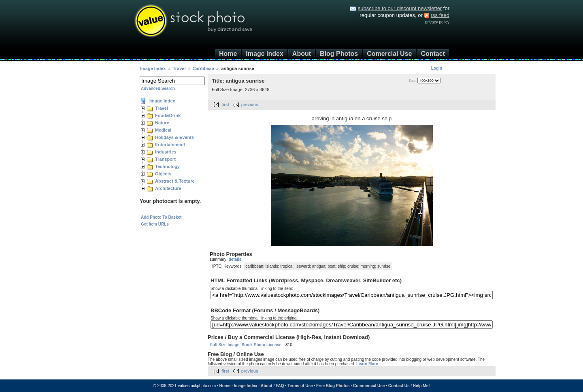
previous (250, 105)
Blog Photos (339, 54)
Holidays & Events (174, 137)
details (235, 259)
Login (437, 68)
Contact (433, 54)
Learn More (367, 364)
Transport (165, 159)
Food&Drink (168, 115)
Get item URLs (155, 224)
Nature (162, 123)
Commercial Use (369, 386)
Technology (167, 166)
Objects (163, 174)
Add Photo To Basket (161, 217)
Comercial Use (389, 54)
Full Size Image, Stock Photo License (246, 345)
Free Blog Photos (333, 386)
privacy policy (437, 22)
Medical (163, 130)
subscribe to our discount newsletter (400, 8)
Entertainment (170, 145)
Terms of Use (300, 386)
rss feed (440, 15)
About (302, 54)
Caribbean (204, 68)
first (225, 105)
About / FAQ (272, 386)
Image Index (264, 54)
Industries (166, 152)
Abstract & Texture (175, 181)
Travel (179, 68)
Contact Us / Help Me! (409, 386)
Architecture (168, 188)
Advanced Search (158, 88)
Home (228, 54)
